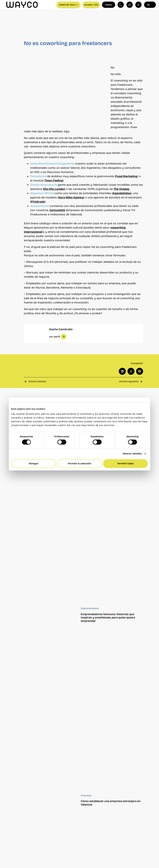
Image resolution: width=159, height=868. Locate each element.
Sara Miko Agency (71, 197)
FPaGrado (38, 202)
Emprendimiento (90, 608)
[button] (58, 337)
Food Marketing (126, 176)
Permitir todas (126, 464)
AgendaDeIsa (122, 193)
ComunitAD (57, 210)
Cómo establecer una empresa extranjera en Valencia (111, 803)
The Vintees (121, 189)
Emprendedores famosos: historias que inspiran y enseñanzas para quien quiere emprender (108, 618)
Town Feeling (54, 181)
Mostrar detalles (132, 454)
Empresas (86, 795)
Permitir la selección (79, 464)
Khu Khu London (54, 189)
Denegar (34, 464)
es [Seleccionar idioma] (150, 5)
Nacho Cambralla (61, 329)
